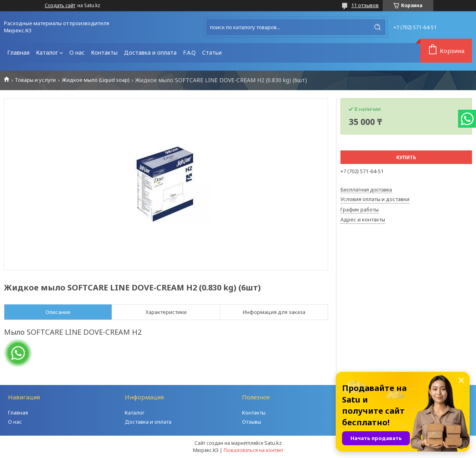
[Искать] (378, 27)
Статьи (212, 52)
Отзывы (252, 422)
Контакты (104, 52)
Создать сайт (60, 6)
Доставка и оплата (150, 52)
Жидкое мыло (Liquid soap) (96, 80)
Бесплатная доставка (366, 190)
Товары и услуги (35, 80)
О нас (77, 52)
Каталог (47, 52)
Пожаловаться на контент (254, 450)
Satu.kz (273, 443)
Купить (406, 157)
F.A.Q (189, 52)
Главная (18, 52)
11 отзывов (365, 5)
